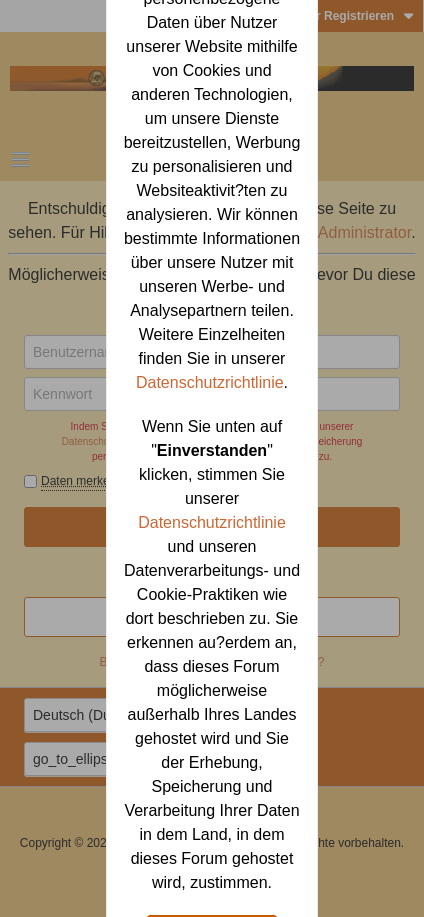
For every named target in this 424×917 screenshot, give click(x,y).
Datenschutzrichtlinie (210, 382)
